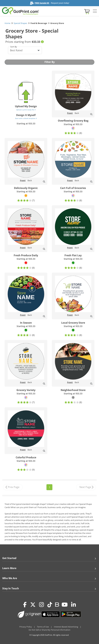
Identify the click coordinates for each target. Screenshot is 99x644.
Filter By (50, 62)
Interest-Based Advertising (66, 627)
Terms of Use (43, 627)
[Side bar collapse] (95, 11)
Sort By (14, 47)
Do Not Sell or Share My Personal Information (49, 630)
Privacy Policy (26, 627)
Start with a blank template (26, 118)
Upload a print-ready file (26, 110)
